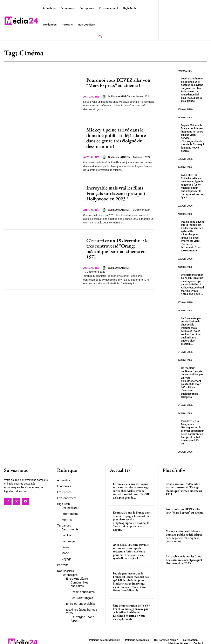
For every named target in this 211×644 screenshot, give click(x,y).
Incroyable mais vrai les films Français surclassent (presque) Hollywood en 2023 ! (116, 193)
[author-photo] (106, 96)
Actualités (92, 97)
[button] (100, 37)
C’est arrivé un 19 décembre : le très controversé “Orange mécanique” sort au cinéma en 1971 (117, 249)
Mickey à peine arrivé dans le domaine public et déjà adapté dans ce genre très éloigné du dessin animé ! (116, 138)
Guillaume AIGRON (121, 96)
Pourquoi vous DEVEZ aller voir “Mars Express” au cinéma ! (119, 83)
